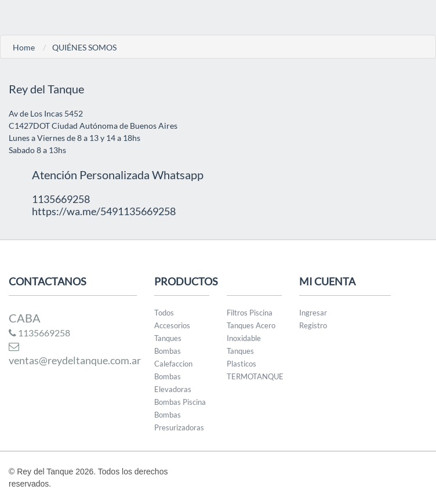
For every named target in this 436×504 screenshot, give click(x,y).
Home (24, 47)
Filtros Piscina (250, 313)
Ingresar (313, 313)
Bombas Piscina (180, 402)
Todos (164, 313)
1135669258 (39, 333)
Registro (313, 325)
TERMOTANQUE (255, 376)
